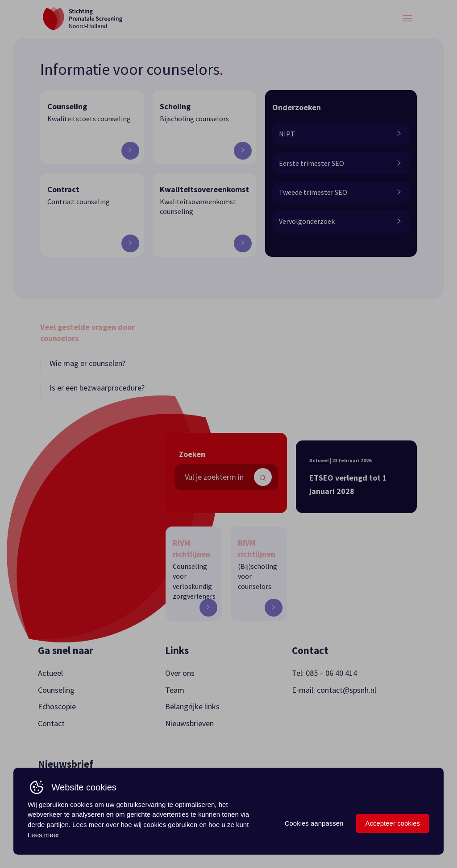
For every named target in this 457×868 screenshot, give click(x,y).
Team (175, 690)
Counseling (56, 690)
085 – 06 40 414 (331, 673)
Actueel (319, 460)
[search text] (226, 477)
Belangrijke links (192, 706)
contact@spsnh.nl (347, 690)
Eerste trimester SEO (340, 163)
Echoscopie (57, 706)
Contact (51, 723)
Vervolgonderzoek (340, 221)
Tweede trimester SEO (340, 192)
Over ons (180, 673)
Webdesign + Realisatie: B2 (383, 829)
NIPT (340, 134)
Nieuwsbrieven (189, 723)
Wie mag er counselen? (87, 363)
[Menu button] (407, 18)
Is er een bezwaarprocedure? (97, 388)
